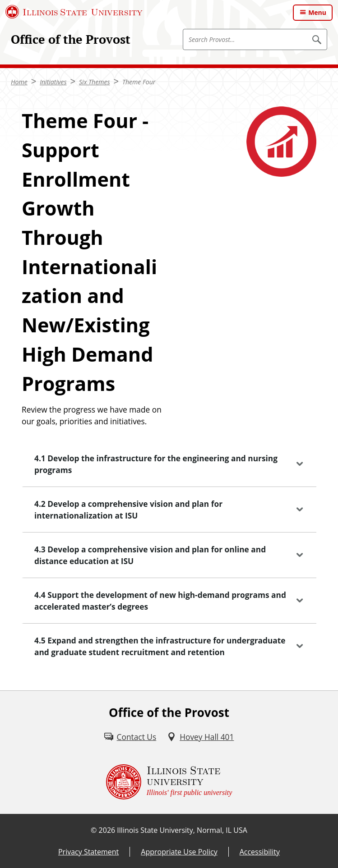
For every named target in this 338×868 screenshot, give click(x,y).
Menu (317, 12)
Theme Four (139, 82)
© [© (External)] (94, 830)
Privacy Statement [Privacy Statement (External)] (88, 852)
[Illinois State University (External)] (74, 12)
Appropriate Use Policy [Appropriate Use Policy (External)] (179, 852)
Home (19, 82)
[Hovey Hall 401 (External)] (200, 737)
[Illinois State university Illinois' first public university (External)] (169, 782)
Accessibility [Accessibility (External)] (260, 852)
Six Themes (95, 82)
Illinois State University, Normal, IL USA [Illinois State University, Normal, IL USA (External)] (182, 830)
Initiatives (53, 82)
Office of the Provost (71, 39)
